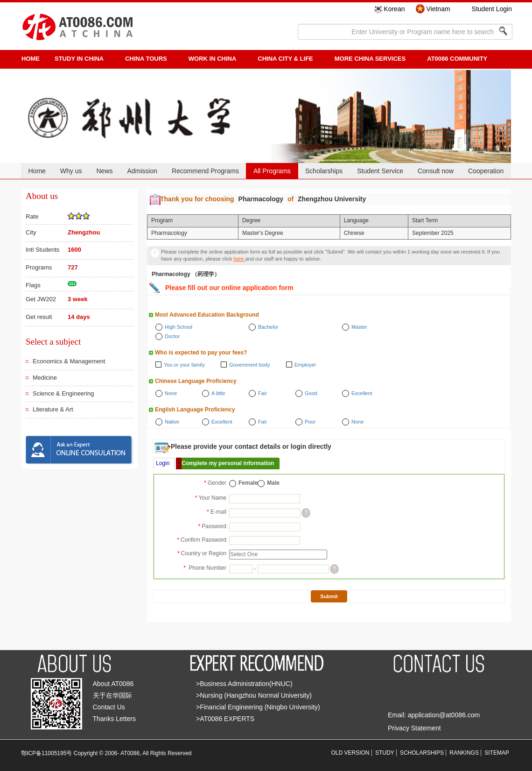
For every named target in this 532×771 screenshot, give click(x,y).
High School (178, 327)
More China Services (370, 59)
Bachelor (268, 327)
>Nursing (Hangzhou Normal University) (254, 695)
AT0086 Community (457, 59)
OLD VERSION (350, 753)
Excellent (362, 393)
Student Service (380, 171)
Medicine (45, 378)
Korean (394, 9)
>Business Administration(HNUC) (244, 684)
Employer (305, 365)
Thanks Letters (115, 719)
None (171, 393)
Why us (71, 171)
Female (248, 483)
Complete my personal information (228, 463)
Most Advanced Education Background (207, 315)
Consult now (436, 171)
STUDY (385, 753)
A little (218, 393)
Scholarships (324, 171)
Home (37, 171)
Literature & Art (53, 409)
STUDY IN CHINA (79, 59)
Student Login (492, 9)
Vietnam (438, 9)
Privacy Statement (414, 728)
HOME (31, 59)
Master (359, 327)
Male (273, 483)
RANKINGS (464, 753)
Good (311, 393)
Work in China (213, 59)
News (104, 171)
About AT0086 (113, 684)
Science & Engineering (63, 393)
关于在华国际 (112, 695)
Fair (262, 393)
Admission (142, 171)
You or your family (184, 365)
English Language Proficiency (195, 410)
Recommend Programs (205, 171)
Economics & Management (69, 361)
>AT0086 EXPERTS (225, 719)
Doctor (172, 336)
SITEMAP (497, 753)
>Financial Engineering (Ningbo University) (258, 707)
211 (72, 284)
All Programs (272, 171)
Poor (310, 422)
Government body (249, 365)
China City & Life (285, 59)
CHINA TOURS (146, 59)
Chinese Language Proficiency (196, 381)
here (239, 259)
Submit (329, 596)
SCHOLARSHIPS (422, 753)
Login (163, 463)
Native (172, 422)
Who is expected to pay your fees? (201, 353)
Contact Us (109, 707)
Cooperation (486, 171)
